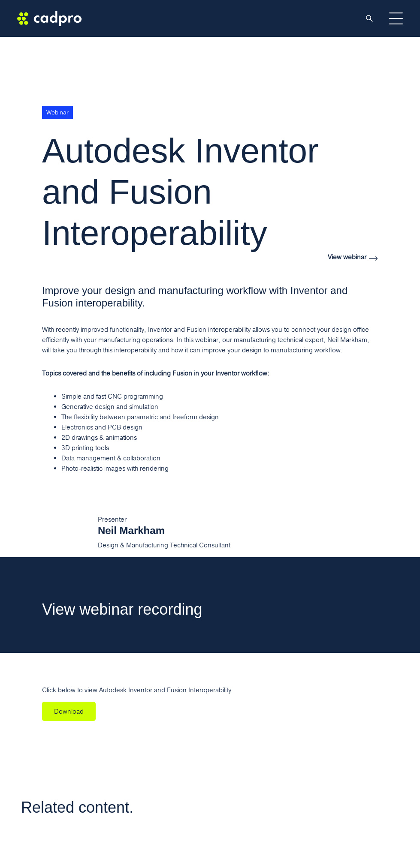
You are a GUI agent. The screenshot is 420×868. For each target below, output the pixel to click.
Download (69, 711)
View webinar (347, 257)
